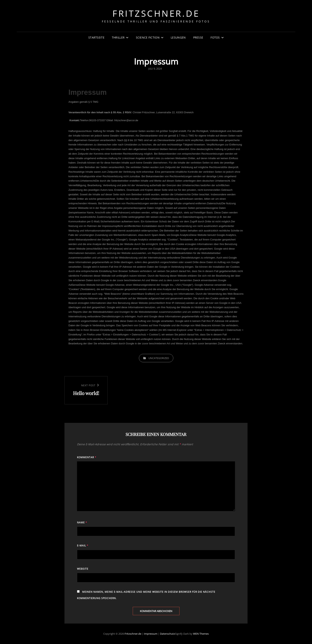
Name (82, 522)
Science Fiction (148, 37)
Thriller (118, 37)
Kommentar (87, 457)
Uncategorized (159, 358)
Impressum (151, 634)
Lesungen (178, 37)
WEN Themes (201, 634)
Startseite (96, 37)
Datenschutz (167, 634)
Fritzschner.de (156, 13)
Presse (198, 37)
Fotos (215, 37)
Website (83, 569)
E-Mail (83, 546)
